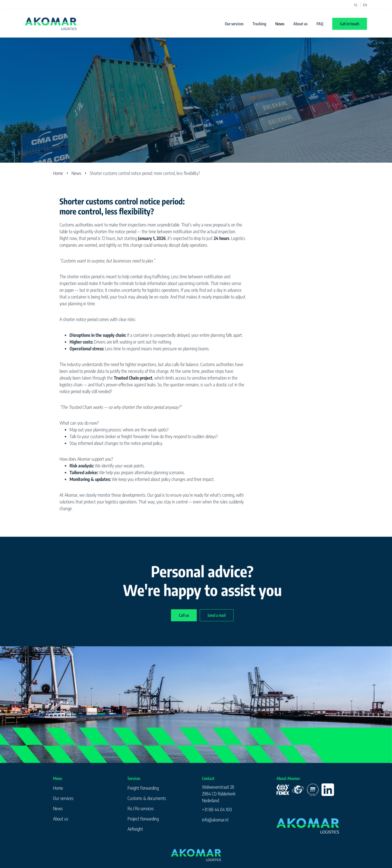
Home (58, 173)
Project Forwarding (143, 819)
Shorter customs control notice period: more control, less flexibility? (145, 173)
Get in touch (350, 24)
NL (356, 5)
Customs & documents (147, 798)
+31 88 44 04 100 (217, 809)
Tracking (259, 24)
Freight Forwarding (143, 788)
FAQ (320, 24)
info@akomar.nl (215, 820)
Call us (184, 615)
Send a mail (217, 615)
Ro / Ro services (141, 808)
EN (365, 5)
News (280, 24)
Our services (234, 24)
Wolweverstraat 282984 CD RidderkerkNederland (219, 794)
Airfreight (135, 829)
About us (300, 24)
